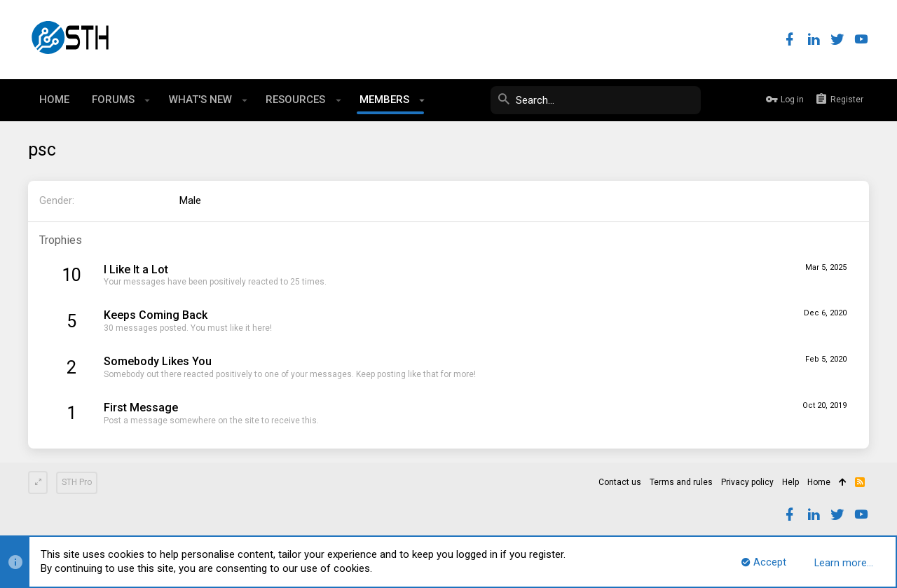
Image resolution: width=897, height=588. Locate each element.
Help (790, 482)
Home (819, 482)
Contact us (620, 482)
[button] (148, 100)
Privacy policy (747, 482)
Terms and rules (681, 482)
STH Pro (77, 482)
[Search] (596, 100)
